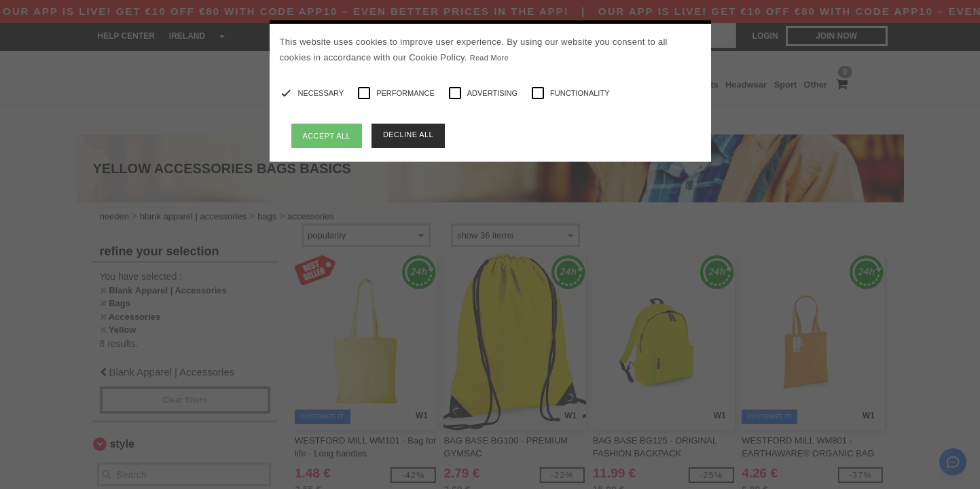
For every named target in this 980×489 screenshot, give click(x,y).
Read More (489, 58)
